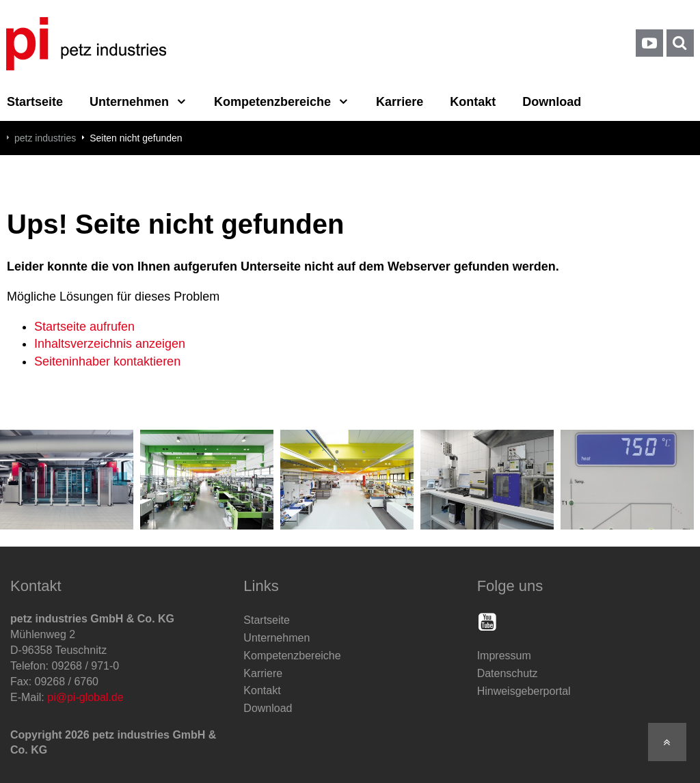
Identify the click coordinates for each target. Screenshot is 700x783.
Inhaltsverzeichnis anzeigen (110, 344)
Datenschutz (508, 673)
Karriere (400, 102)
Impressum (504, 656)
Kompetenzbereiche (272, 102)
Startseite (267, 620)
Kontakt (473, 102)
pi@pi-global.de (85, 697)
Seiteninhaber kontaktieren (107, 361)
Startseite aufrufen (84, 327)
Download (552, 102)
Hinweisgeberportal (524, 691)
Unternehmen (129, 102)
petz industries (45, 138)
